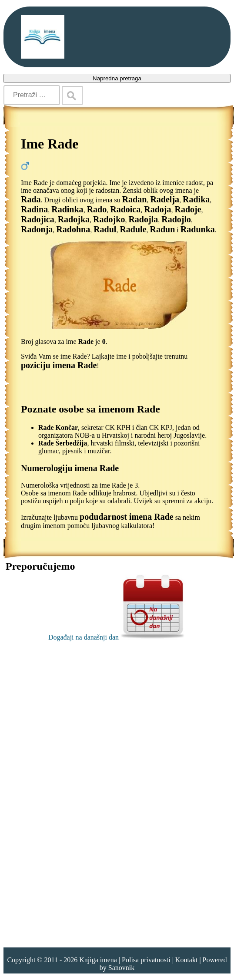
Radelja (165, 199)
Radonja (37, 229)
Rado (97, 209)
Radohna (73, 229)
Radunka (198, 229)
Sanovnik (121, 968)
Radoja (157, 209)
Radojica (38, 219)
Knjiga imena (98, 960)
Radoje (188, 209)
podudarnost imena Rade (127, 517)
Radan (135, 199)
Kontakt (187, 960)
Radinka (67, 209)
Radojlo (176, 219)
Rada (31, 199)
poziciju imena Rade (59, 365)
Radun (163, 229)
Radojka (74, 219)
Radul (105, 229)
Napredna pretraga (117, 78)
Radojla (143, 219)
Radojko (109, 219)
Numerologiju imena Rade (70, 468)
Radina (34, 209)
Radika (196, 199)
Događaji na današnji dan (117, 637)
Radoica (125, 209)
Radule (133, 229)
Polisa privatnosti (146, 960)
